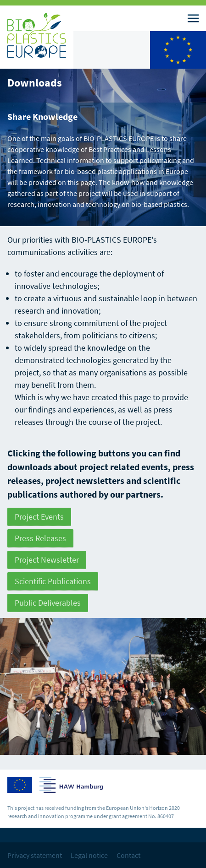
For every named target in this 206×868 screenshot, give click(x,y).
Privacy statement (35, 855)
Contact (128, 855)
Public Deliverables (48, 603)
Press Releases (40, 538)
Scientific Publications (53, 581)
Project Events (39, 517)
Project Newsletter (47, 560)
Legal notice (89, 855)
